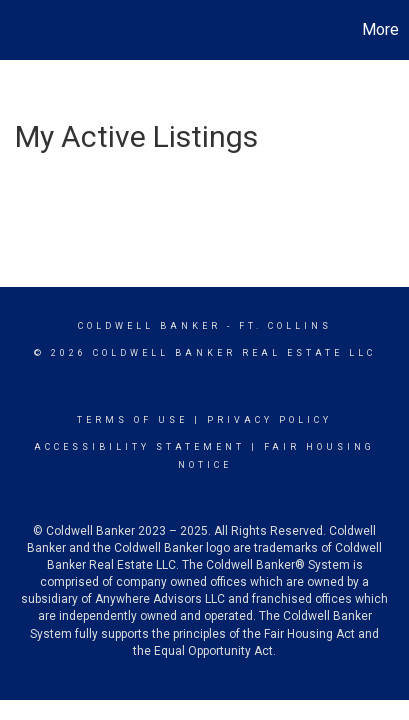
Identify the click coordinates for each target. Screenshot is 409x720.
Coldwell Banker (149, 326)
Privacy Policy (269, 420)
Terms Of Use (132, 420)
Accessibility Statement (139, 447)
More (380, 29)
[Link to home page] (18, 30)
